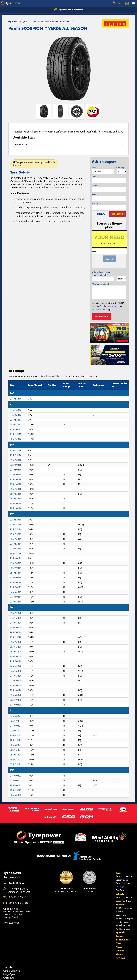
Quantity (120, 168)
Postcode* (97, 204)
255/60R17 (16, 429)
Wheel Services (123, 925)
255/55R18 (16, 494)
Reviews (120, 958)
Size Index (8, 967)
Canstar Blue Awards (13, 971)
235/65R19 (16, 544)
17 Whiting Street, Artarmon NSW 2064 (20, 890)
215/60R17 (16, 410)
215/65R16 (16, 399)
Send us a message (18, 903)
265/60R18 (16, 504)
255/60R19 (16, 578)
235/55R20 (16, 613)
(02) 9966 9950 (17, 897)
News (119, 947)
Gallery (120, 951)
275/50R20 (16, 681)
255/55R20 (16, 642)
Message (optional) (101, 284)
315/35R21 (16, 764)
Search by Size (123, 880)
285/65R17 (16, 439)
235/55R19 (16, 525)
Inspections (121, 915)
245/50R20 (16, 628)
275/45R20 (16, 666)
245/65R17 (16, 425)
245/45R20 (16, 618)
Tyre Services (122, 922)
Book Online (123, 940)
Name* (95, 177)
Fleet (118, 943)
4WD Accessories (124, 908)
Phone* (95, 186)
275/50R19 (16, 597)
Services (120, 904)
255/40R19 (16, 558)
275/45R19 (16, 592)
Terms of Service (99, 309)
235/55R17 (16, 420)
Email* (95, 195)
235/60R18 (16, 465)
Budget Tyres (9, 974)
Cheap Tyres (9, 978)
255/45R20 (16, 637)
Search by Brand (123, 883)
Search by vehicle (50, 376)
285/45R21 (16, 750)
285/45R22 (16, 790)
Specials (120, 932)
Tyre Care (120, 887)
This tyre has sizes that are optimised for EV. (34, 164)
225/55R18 (16, 455)
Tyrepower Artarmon (68, 10)
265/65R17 (16, 434)
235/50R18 (16, 460)
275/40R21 (16, 726)
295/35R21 (16, 760)
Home (13, 22)
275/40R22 (16, 776)
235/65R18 (16, 489)
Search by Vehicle (124, 876)
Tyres (119, 873)
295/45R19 (16, 602)
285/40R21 (16, 745)
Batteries (120, 911)
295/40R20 (16, 690)
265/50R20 (16, 657)
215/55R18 (16, 450)
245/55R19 (16, 554)
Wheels (120, 894)
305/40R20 (16, 700)
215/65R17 (16, 415)
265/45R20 (16, 647)
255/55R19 (16, 573)
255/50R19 (16, 563)
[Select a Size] (68, 145)
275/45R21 (16, 731)
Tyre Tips (120, 890)
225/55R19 (16, 520)
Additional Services (125, 929)
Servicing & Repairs (125, 918)
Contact (120, 936)
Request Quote (101, 316)
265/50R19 (16, 582)
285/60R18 (16, 508)
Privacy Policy (112, 306)
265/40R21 (16, 716)
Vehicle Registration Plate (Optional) (101, 274)
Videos (120, 954)
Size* (94, 168)
